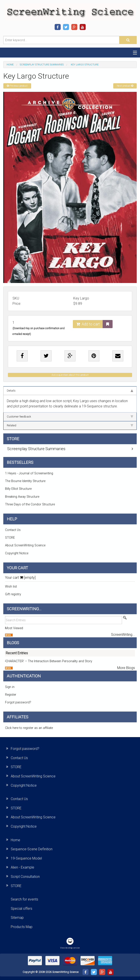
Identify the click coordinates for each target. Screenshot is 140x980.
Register (11, 695)
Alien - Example (22, 867)
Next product (125, 86)
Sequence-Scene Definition (32, 849)
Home (10, 65)
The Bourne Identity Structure (25, 481)
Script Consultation (25, 877)
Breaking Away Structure (22, 497)
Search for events (24, 899)
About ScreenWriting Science (25, 545)
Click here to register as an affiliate (29, 728)
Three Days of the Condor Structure (30, 504)
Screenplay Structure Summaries (42, 65)
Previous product (17, 86)
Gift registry (13, 594)
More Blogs (126, 668)
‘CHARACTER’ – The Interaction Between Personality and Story (49, 661)
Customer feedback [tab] (70, 417)
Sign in (10, 687)
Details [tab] (70, 391)
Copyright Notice (17, 553)
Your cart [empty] (20, 578)
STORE (10, 538)
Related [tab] (70, 425)
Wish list (11, 587)
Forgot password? (18, 702)
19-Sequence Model (26, 858)
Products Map (22, 927)
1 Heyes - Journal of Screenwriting (29, 473)
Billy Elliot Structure (18, 489)
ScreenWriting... (123, 635)
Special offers (22, 909)
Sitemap (17, 918)
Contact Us (13, 530)
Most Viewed (14, 628)
